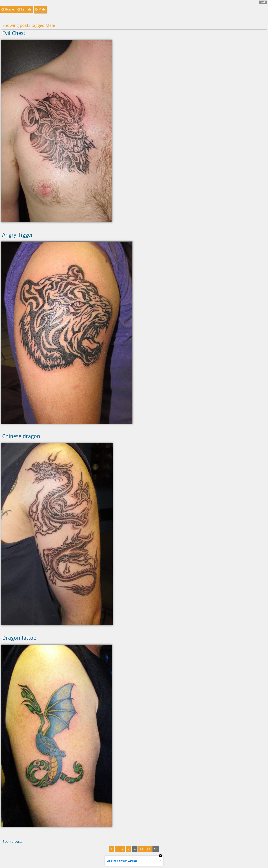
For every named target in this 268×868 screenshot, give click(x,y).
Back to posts (12, 842)
